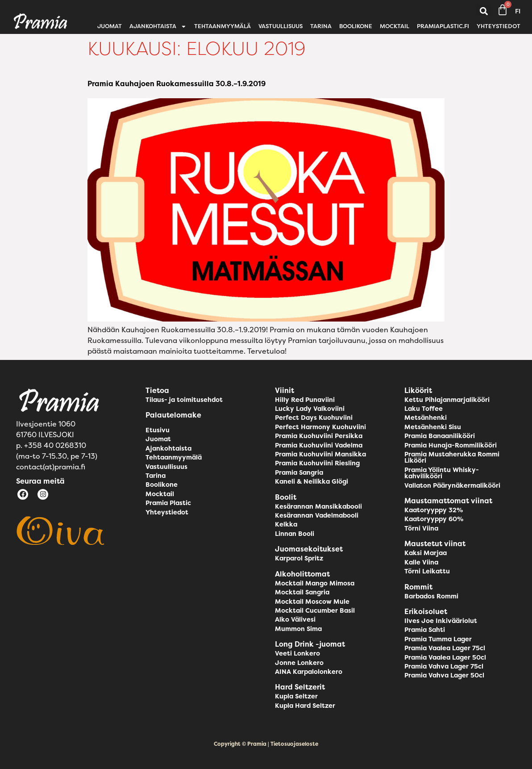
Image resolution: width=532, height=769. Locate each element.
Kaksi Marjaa (426, 553)
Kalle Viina (421, 562)
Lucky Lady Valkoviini (310, 409)
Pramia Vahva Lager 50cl (444, 675)
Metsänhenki (426, 418)
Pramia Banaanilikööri (440, 436)
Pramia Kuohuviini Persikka (319, 436)
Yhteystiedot (499, 26)
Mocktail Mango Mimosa (315, 583)
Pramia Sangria (299, 472)
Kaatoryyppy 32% (434, 510)
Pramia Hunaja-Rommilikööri (451, 445)
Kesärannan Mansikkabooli (318, 506)
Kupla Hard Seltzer (305, 706)
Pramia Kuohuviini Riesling (317, 463)
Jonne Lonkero (299, 663)
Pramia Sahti (425, 630)
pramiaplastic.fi (443, 26)
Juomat (110, 26)
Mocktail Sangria (302, 592)
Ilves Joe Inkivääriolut (441, 621)
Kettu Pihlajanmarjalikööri (447, 400)
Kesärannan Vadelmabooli (317, 515)
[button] (484, 11)
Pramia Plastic (168, 503)
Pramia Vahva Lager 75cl (444, 666)
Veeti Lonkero (297, 653)
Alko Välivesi (295, 619)
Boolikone (356, 26)
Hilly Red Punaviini (305, 400)
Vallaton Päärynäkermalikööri (452, 485)
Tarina (321, 26)
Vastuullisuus (281, 26)
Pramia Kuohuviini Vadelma (319, 445)
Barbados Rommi (431, 596)
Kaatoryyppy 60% (434, 519)
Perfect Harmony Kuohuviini (320, 427)
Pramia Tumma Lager (438, 639)
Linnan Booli (295, 534)
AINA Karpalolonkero (309, 672)
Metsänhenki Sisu (433, 427)
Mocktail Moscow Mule (312, 602)
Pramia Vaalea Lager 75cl (445, 648)
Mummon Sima (298, 629)
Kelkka (286, 524)
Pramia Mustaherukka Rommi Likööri (452, 457)
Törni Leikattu (427, 571)
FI (518, 11)
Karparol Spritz (299, 558)
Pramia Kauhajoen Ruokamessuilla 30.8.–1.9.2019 (177, 84)
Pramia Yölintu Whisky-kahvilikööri (442, 473)
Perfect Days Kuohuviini (314, 418)
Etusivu (158, 430)
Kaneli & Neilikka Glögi (312, 481)
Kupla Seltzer (296, 696)
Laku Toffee (424, 409)
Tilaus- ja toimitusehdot (184, 400)
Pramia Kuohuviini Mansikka (320, 454)
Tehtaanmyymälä (222, 26)
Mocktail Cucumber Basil (315, 610)
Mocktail (395, 26)
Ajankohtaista (158, 26)
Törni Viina (421, 528)
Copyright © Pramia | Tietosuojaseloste (266, 744)
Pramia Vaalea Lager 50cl (445, 657)
